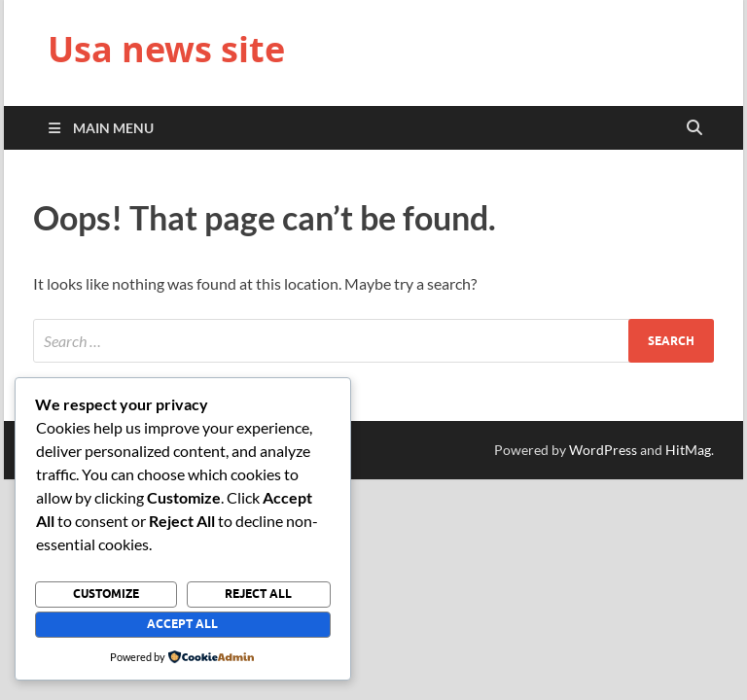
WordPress (603, 450)
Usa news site (166, 49)
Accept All (182, 624)
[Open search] (694, 128)
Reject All (258, 594)
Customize (106, 594)
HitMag (688, 450)
